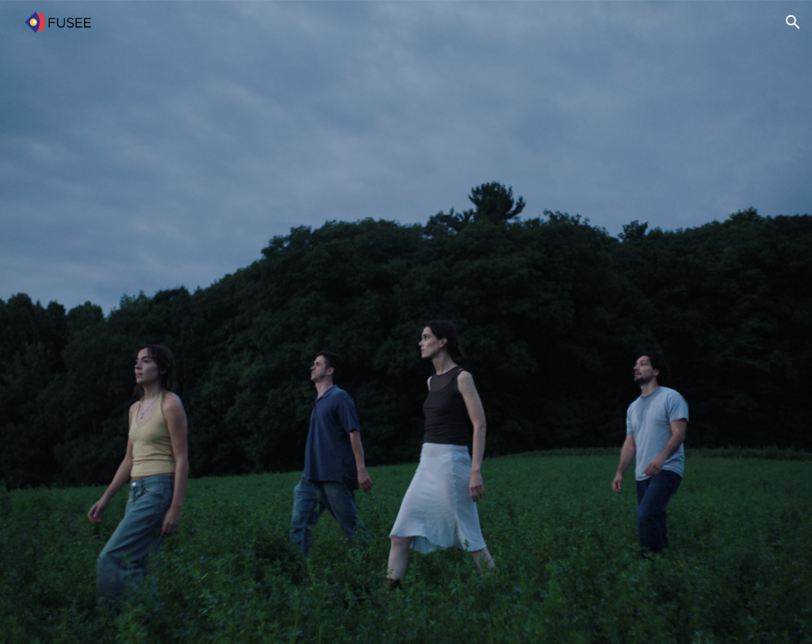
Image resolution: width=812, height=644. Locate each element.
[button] (793, 22)
